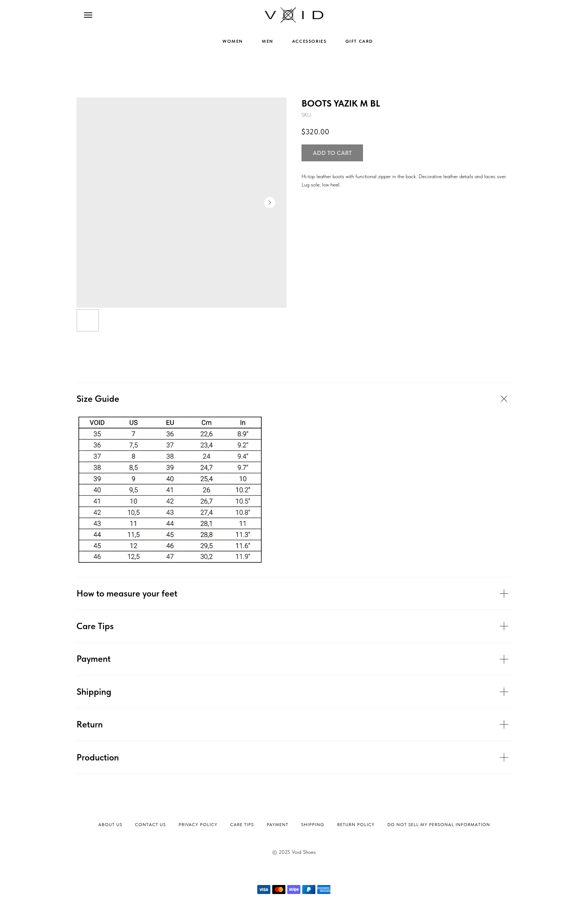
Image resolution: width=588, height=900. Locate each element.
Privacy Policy (198, 825)
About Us (110, 825)
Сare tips (242, 825)
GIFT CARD (359, 41)
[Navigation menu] (88, 15)
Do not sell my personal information (439, 825)
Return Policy (356, 825)
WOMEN (233, 41)
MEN (268, 41)
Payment (277, 825)
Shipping (313, 825)
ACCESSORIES (309, 41)
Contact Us (150, 825)
